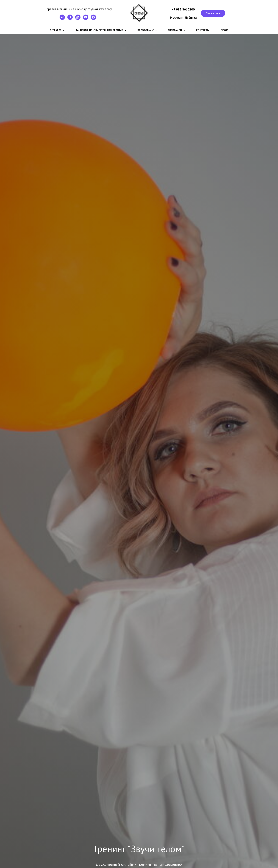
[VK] (62, 19)
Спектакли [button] (175, 30)
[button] (213, 13)
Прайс (224, 30)
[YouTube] (86, 19)
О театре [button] (56, 30)
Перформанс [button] (146, 30)
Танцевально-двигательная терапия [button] (100, 30)
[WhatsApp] (78, 19)
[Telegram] (70, 19)
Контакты (203, 30)
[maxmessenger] (93, 19)
